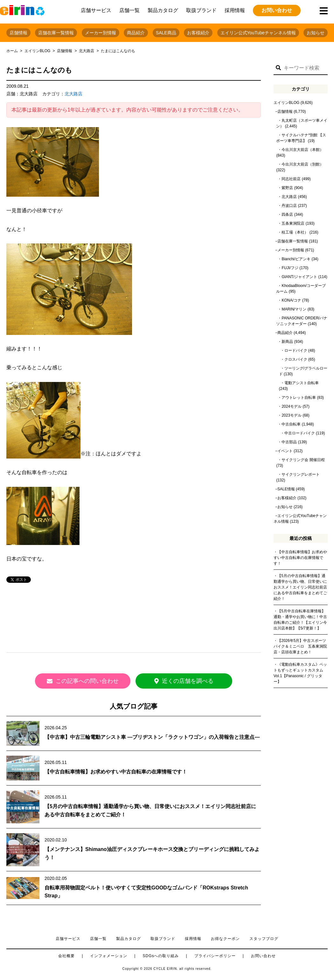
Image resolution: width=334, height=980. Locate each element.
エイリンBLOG (37, 51)
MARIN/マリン (294, 309)
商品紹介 (136, 33)
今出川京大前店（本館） (303, 150)
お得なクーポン (225, 939)
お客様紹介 (198, 33)
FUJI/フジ (290, 268)
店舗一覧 (129, 10)
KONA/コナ (291, 300)
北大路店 (87, 51)
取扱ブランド (201, 10)
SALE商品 (166, 33)
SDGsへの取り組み (161, 956)
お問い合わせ (277, 10)
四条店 (287, 214)
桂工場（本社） (295, 232)
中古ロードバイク (300, 433)
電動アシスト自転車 (302, 383)
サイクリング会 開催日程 (303, 460)
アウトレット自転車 (299, 398)
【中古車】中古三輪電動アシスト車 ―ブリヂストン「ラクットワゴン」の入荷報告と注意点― (152, 737)
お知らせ (316, 33)
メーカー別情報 (101, 33)
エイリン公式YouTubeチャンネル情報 (258, 33)
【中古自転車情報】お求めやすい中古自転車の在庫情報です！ (116, 772)
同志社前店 (291, 179)
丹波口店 (289, 206)
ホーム (12, 51)
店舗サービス (96, 10)
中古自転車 (291, 424)
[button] (278, 68)
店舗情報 (18, 33)
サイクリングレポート (301, 474)
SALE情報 (286, 489)
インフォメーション (109, 956)
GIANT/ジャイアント (299, 277)
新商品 (287, 342)
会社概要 (66, 956)
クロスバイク (296, 359)
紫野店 (287, 188)
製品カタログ (163, 10)
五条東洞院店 (293, 223)
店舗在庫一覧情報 (56, 33)
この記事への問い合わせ (76, 681)
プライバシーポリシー (215, 956)
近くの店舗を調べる (191, 681)
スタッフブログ (264, 939)
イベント (285, 451)
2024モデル (292, 406)
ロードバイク (296, 350)
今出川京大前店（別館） (303, 164)
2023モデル (292, 415)
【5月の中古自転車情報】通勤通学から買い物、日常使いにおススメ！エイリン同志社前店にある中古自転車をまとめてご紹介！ (300, 587)
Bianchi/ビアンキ (296, 259)
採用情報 (235, 10)
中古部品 (289, 442)
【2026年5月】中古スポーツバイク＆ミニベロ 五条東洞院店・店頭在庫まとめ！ (300, 646)
